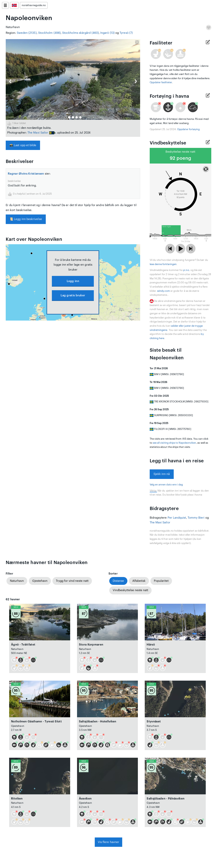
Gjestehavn (40, 581)
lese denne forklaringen (163, 264)
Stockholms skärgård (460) (80, 33)
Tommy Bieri (196, 518)
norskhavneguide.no (34, 5)
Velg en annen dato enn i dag (166, 485)
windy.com (164, 291)
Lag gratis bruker (73, 295)
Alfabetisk (139, 581)
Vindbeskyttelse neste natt (130, 590)
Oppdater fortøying (188, 129)
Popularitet (161, 581)
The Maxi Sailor (38, 133)
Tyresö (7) (126, 33)
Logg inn (73, 281)
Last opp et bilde (23, 145)
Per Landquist (177, 518)
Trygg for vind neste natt (72, 581)
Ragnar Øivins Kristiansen (26, 174)
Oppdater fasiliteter (161, 82)
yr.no (186, 270)
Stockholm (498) (49, 33)
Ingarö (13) (107, 33)
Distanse (118, 581)
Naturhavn (17, 581)
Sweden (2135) (27, 33)
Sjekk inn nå (162, 474)
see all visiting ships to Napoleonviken (174, 443)
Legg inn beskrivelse (26, 219)
